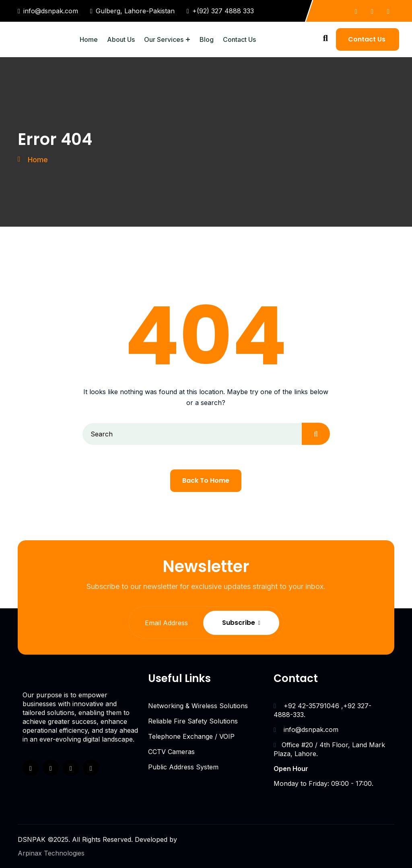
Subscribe (260, 623)
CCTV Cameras (171, 752)
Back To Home (206, 480)
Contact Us (239, 39)
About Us (121, 39)
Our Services (164, 39)
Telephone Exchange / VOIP (191, 736)
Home (89, 39)
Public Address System (183, 767)
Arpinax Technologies (51, 853)
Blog (207, 39)
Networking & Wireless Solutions (198, 706)
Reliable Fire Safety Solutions (193, 721)
